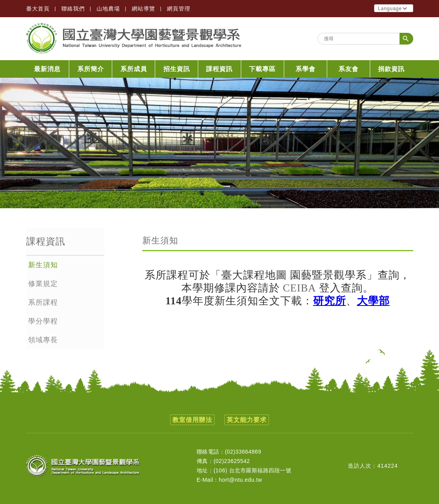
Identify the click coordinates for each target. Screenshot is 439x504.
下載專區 (262, 69)
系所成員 (134, 69)
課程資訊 (219, 69)
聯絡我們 (73, 9)
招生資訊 (177, 69)
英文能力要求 (247, 420)
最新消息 (47, 69)
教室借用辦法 (192, 420)
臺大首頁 (38, 9)
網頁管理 (179, 9)
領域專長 (43, 340)
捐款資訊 (391, 69)
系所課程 (43, 302)
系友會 (349, 69)
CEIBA (300, 288)
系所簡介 (91, 69)
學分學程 (43, 321)
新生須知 (43, 265)
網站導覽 (143, 9)
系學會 (306, 69)
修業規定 (43, 284)
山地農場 (108, 9)
